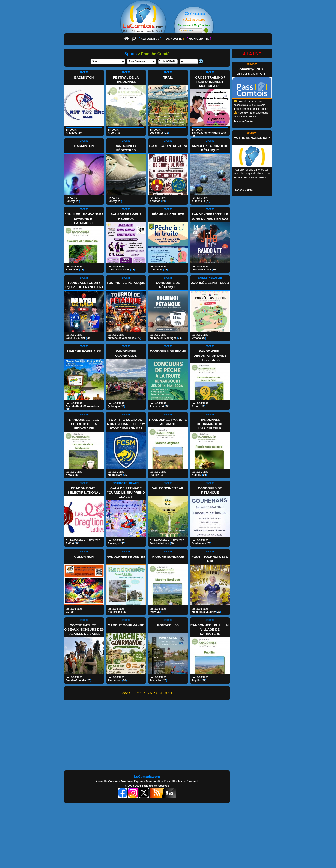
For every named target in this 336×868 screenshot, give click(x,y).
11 (170, 693)
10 (165, 693)
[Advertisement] (168, 736)
